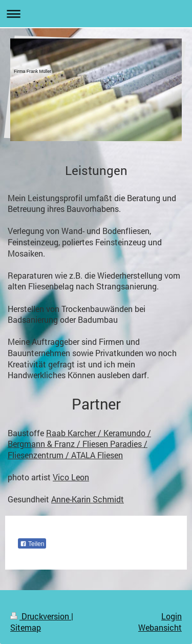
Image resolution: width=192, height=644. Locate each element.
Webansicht (160, 627)
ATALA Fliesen (97, 455)
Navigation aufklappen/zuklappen (96, 14)
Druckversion (41, 616)
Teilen (32, 544)
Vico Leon (71, 477)
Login (172, 616)
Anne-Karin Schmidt (88, 499)
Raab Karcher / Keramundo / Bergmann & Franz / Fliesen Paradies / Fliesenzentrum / (79, 444)
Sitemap (26, 627)
